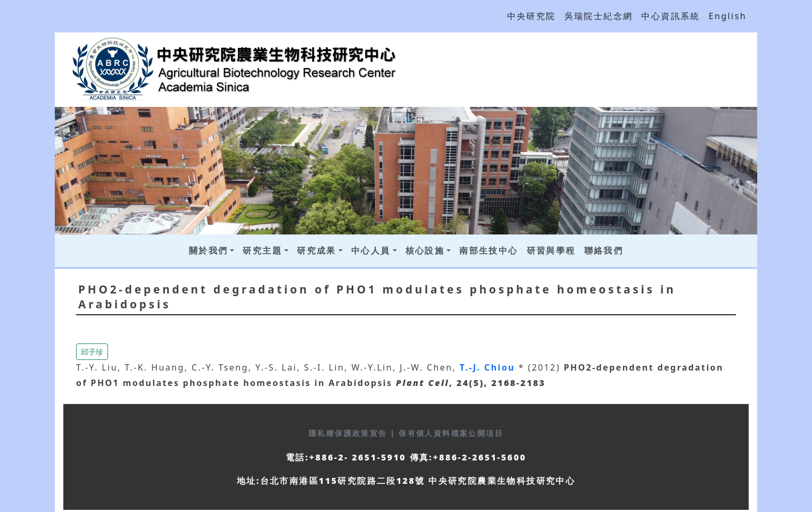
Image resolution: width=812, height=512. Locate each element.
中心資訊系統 (670, 16)
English (728, 16)
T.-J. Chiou (489, 367)
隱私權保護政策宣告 (350, 433)
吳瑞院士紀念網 (599, 16)
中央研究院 (532, 16)
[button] (92, 351)
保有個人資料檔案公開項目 (451, 433)
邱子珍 (92, 352)
